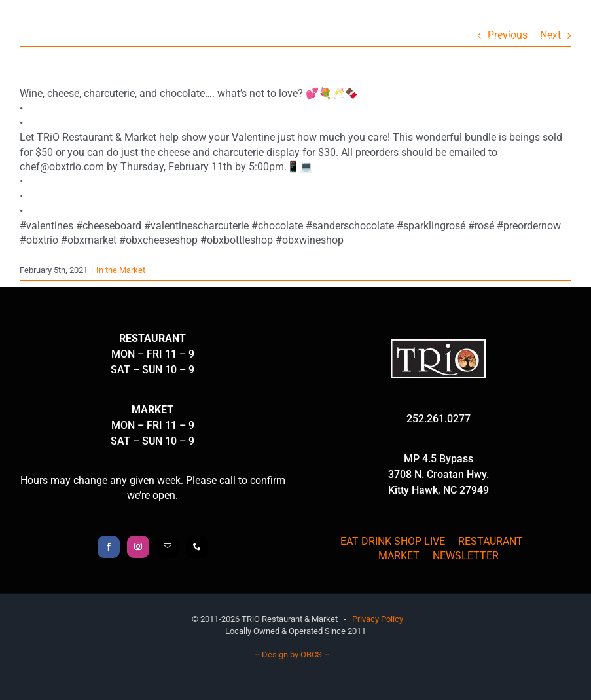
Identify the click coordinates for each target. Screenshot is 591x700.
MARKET (399, 556)
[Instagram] (138, 547)
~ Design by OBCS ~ (292, 654)
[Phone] (197, 547)
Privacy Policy (378, 619)
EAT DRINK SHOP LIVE (393, 541)
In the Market (121, 270)
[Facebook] (109, 547)
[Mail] (168, 547)
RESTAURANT (491, 541)
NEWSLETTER (466, 556)
